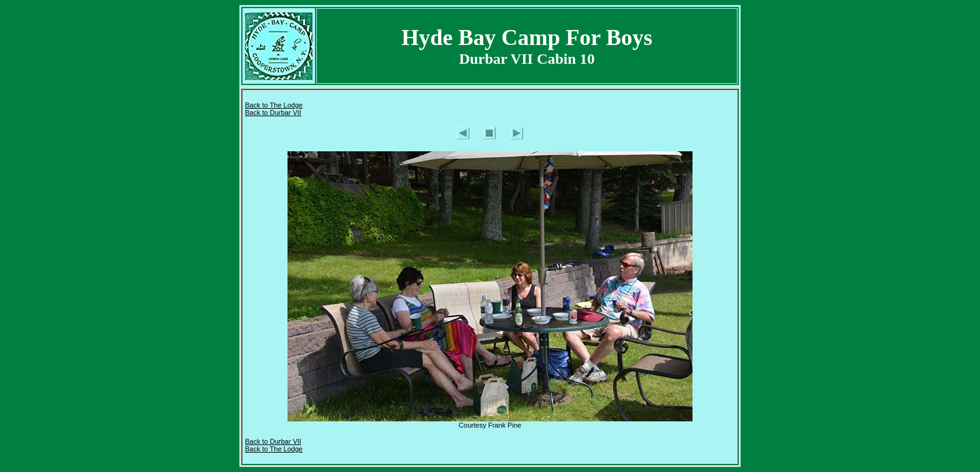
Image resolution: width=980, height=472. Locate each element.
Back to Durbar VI (272, 441)
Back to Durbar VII (273, 113)
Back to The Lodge (274, 105)
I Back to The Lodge (274, 445)
